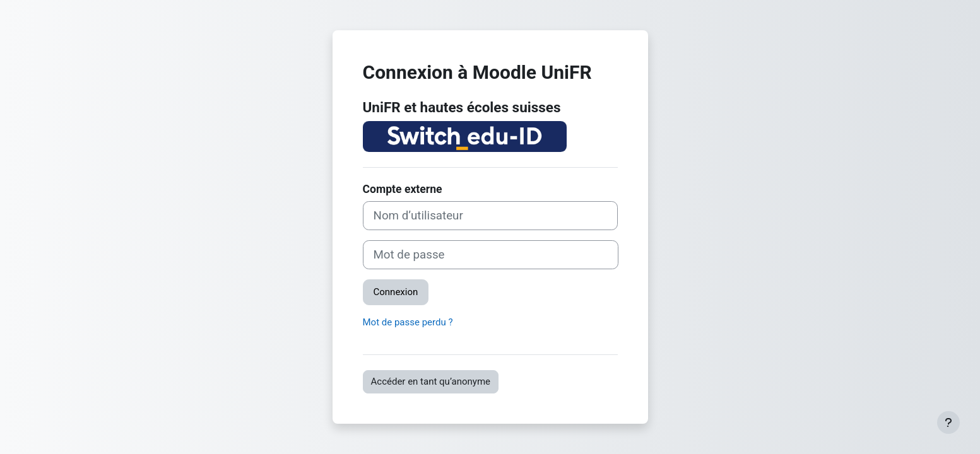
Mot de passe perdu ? (408, 322)
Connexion (396, 292)
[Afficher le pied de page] (948, 422)
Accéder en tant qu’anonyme (431, 381)
